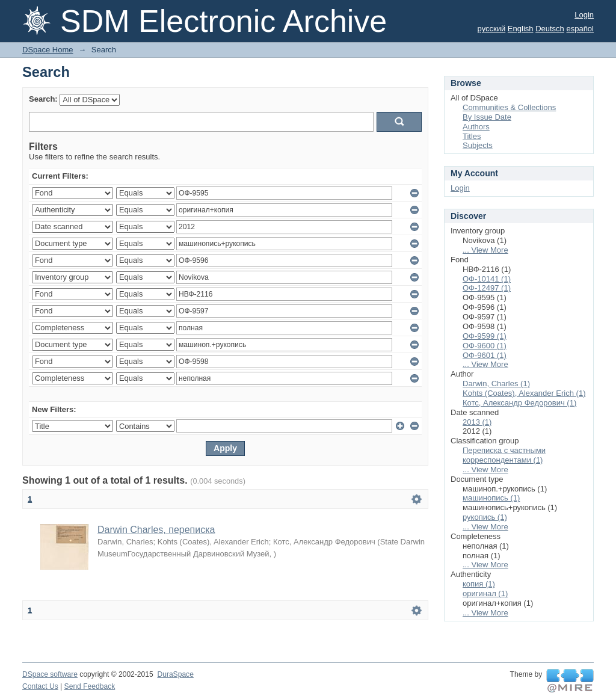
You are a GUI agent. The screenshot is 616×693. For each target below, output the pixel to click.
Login (584, 15)
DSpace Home (48, 50)
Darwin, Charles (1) (496, 383)
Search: (43, 99)
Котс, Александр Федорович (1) (519, 403)
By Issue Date (487, 117)
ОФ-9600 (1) (485, 346)
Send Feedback (90, 686)
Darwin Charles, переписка (156, 530)
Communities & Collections (509, 107)
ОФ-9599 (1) (485, 336)
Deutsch (550, 29)
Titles (472, 136)
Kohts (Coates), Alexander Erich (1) (524, 393)
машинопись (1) (491, 498)
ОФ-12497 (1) (487, 288)
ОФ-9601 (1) (485, 355)
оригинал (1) (485, 593)
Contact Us (40, 686)
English (521, 29)
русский (492, 29)
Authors (476, 127)
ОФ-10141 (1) (487, 279)
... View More (485, 250)
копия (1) (479, 584)
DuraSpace (175, 674)
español (580, 29)
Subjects (478, 145)
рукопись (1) (485, 517)
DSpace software (50, 674)
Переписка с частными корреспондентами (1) (504, 455)
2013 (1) (477, 422)
